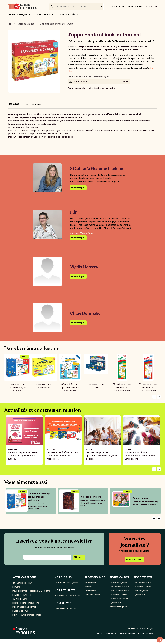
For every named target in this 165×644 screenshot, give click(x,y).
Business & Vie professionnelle (28, 620)
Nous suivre (151, 6)
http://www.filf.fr (82, 233)
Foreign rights (92, 591)
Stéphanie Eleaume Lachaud (94, 47)
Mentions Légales (118, 615)
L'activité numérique (115, 596)
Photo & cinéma (20, 616)
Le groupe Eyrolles (119, 583)
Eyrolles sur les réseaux (67, 612)
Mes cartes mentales (92, 50)
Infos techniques (34, 104)
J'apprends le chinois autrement (57, 24)
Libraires (89, 587)
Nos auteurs (43, 14)
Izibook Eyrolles (141, 594)
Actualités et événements (62, 598)
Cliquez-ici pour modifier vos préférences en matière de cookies (124, 639)
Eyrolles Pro (115, 611)
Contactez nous (135, 559)
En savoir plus (78, 188)
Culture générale (21, 603)
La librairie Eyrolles (119, 602)
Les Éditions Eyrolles (115, 589)
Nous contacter (93, 596)
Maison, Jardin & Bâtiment (26, 612)
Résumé (14, 104)
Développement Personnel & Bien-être (27, 593)
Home (10, 24)
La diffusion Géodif (119, 606)
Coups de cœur (22, 583)
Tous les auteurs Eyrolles (68, 583)
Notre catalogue (18, 14)
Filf (111, 47)
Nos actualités (68, 14)
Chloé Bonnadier (138, 47)
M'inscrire (79, 557)
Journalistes (91, 583)
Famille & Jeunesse (22, 599)
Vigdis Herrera (121, 47)
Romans (16, 587)
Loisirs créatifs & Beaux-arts (26, 607)
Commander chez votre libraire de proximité (91, 88)
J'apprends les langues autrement (121, 50)
